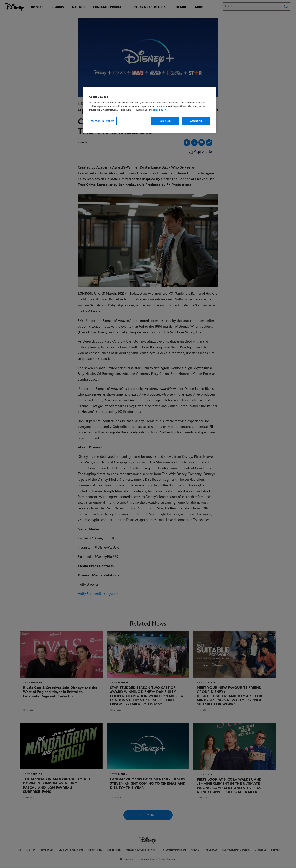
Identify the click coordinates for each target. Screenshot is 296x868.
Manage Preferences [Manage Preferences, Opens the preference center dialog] (103, 121)
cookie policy (159, 110)
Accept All (196, 121)
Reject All (165, 121)
